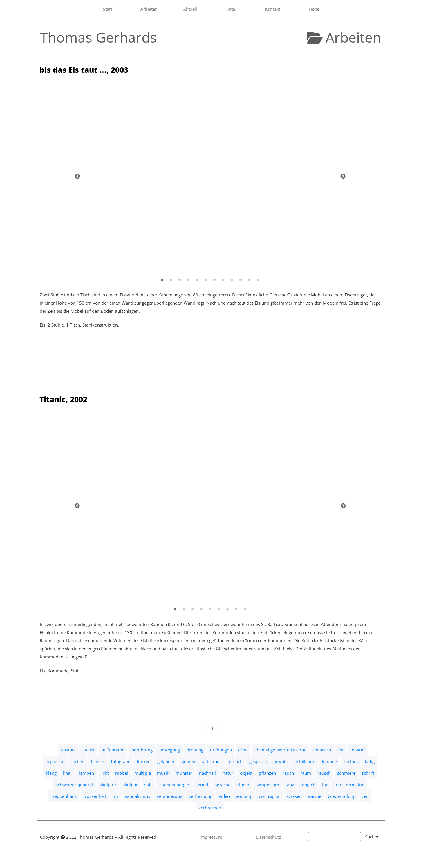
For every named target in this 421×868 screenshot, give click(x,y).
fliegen (97, 761)
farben (78, 761)
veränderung (169, 796)
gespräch (258, 761)
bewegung (170, 750)
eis (340, 750)
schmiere (346, 773)
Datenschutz (269, 837)
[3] (180, 280)
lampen (86, 773)
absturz (68, 750)
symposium (267, 785)
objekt (246, 773)
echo (243, 750)
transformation (349, 785)
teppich (308, 785)
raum (306, 773)
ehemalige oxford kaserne (280, 750)
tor (325, 785)
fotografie (121, 761)
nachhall (207, 773)
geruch (236, 761)
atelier (89, 750)
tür (115, 796)
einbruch (322, 750)
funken (144, 761)
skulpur (130, 785)
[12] (258, 280)
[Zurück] (77, 176)
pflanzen (267, 773)
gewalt (280, 761)
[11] (249, 280)
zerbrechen (210, 808)
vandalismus (137, 796)
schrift (368, 773)
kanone (329, 761)
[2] (171, 280)
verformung (200, 796)
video (224, 796)
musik (163, 773)
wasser (294, 796)
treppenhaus (64, 796)
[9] (232, 280)
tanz (290, 785)
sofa (148, 785)
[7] (214, 280)
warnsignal (270, 796)
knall (68, 773)
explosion (55, 761)
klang (51, 773)
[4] (188, 280)
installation (304, 761)
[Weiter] (343, 176)
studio (243, 785)
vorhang (244, 796)
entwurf (357, 750)
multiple (143, 773)
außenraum (113, 750)
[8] (223, 280)
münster (184, 773)
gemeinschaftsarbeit (202, 761)
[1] (162, 280)
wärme (314, 796)
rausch (324, 773)
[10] (241, 280)
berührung (142, 750)
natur (228, 773)
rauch (288, 773)
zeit (365, 796)
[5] (197, 280)
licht (105, 773)
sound (202, 785)
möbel (122, 773)
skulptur (108, 785)
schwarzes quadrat (74, 785)
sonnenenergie (174, 785)
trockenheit (95, 796)
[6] (206, 280)
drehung (195, 750)
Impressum (211, 837)
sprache (223, 785)
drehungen (221, 750)
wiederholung (342, 796)
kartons (351, 761)
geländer (166, 761)
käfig (370, 761)
